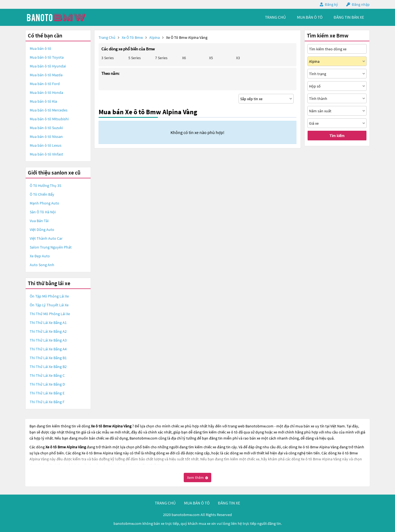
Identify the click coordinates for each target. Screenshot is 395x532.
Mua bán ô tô (40, 48)
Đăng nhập (361, 4)
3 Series (108, 58)
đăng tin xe (229, 503)
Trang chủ (107, 37)
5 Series (135, 58)
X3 (238, 58)
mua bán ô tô (310, 17)
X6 (184, 58)
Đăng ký (331, 4)
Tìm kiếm (337, 136)
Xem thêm (198, 478)
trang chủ (275, 17)
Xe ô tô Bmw (132, 37)
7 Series (161, 58)
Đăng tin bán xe (349, 17)
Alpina (155, 37)
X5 (211, 58)
